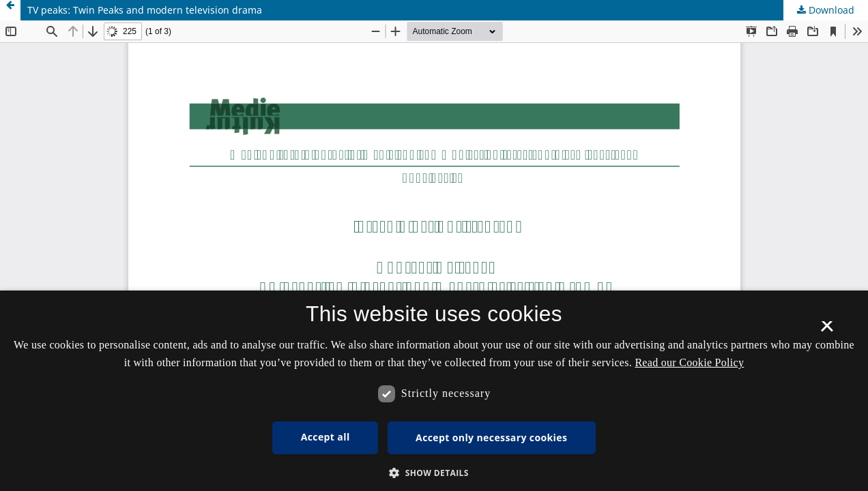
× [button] (827, 331)
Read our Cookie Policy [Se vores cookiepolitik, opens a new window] (689, 362)
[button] (434, 473)
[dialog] (434, 391)
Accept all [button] (325, 437)
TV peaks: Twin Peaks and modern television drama (145, 10)
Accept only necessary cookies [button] (491, 437)
